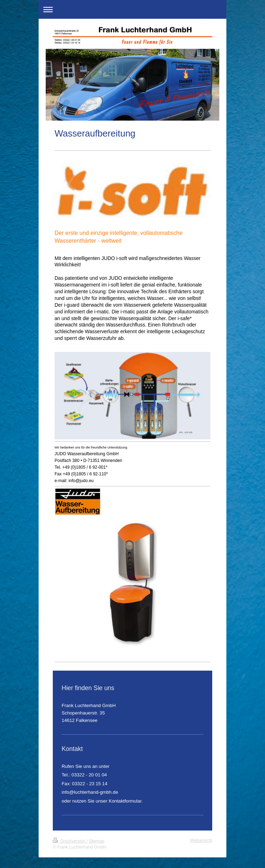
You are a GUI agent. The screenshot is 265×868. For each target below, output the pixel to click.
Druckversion (70, 841)
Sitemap (96, 841)
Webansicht (201, 840)
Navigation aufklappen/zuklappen (132, 9)
